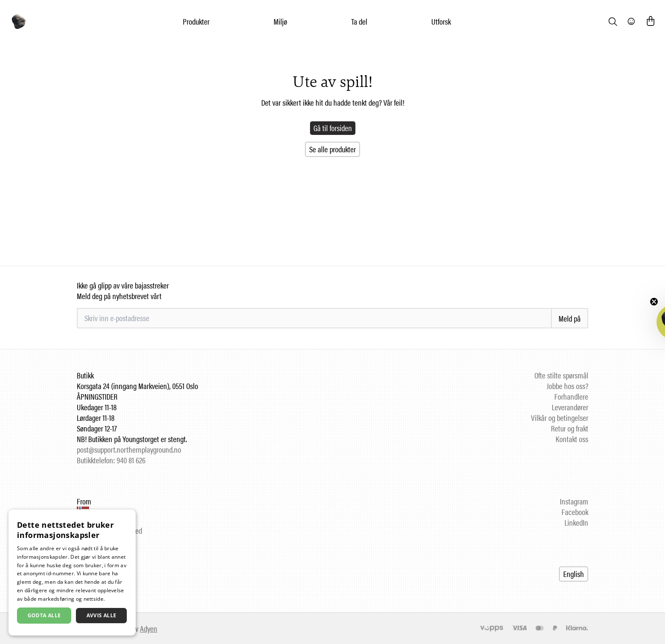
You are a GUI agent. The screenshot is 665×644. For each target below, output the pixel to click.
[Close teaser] (654, 302)
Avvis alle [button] (102, 615)
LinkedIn (576, 522)
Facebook (575, 512)
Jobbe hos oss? (567, 386)
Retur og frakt (570, 428)
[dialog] (72, 573)
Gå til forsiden (333, 128)
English (574, 574)
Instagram (574, 501)
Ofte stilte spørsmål (561, 375)
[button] (639, 322)
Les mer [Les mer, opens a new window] (116, 599)
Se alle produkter (332, 149)
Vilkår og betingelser (560, 418)
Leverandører (570, 407)
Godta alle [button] (44, 615)
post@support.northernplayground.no (129, 449)
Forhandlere (571, 396)
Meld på (570, 318)
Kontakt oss (572, 439)
